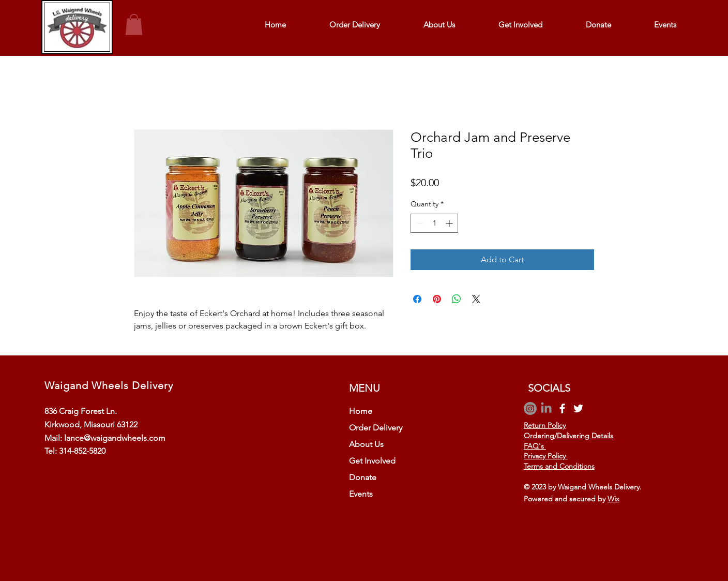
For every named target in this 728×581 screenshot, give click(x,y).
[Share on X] (476, 299)
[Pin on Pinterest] (437, 299)
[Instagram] (530, 408)
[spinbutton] (434, 223)
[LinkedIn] (546, 408)
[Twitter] (578, 408)
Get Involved (372, 461)
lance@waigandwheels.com (115, 438)
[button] (134, 25)
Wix (613, 499)
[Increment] (450, 223)
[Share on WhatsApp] (457, 299)
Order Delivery (376, 428)
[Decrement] (419, 223)
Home (361, 411)
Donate (363, 477)
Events (361, 494)
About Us (366, 444)
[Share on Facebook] (417, 299)
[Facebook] (562, 408)
